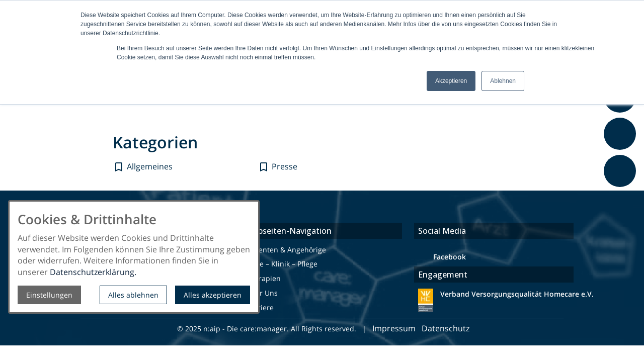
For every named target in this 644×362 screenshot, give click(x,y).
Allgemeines (150, 166)
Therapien (263, 278)
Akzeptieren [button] (451, 81)
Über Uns (262, 293)
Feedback (622, 193)
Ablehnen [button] (503, 81)
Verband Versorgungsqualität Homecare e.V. (516, 294)
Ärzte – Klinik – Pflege (282, 264)
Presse (285, 166)
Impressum (394, 328)
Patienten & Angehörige (286, 250)
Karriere (260, 307)
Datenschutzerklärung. (93, 272)
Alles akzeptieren (213, 295)
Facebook (450, 257)
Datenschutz (447, 328)
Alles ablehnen (133, 295)
